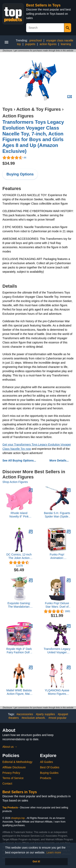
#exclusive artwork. (34, 718)
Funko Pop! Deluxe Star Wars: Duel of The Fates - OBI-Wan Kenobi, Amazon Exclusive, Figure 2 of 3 (57, 605)
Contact (7, 784)
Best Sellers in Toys (43, 5)
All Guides (47, 762)
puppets (30, 44)
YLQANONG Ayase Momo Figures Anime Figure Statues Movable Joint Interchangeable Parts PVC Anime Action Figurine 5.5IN (57, 692)
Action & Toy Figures (39, 109)
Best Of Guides (50, 767)
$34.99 (9, 163)
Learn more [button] (54, 852)
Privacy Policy (11, 773)
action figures (48, 44)
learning (66, 44)
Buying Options (20, 174)
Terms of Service (13, 778)
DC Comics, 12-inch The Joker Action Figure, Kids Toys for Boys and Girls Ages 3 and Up (19, 556)
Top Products (11, 808)
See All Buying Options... (19, 460)
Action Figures (18, 116)
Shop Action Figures (15, 482)
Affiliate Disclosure (14, 767)
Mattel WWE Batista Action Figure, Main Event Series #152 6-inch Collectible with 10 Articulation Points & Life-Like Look (19, 692)
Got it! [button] (36, 862)
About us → (10, 747)
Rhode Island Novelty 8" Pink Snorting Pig (19, 515)
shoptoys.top (18, 818)
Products (46, 778)
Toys (7, 109)
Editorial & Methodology (17, 762)
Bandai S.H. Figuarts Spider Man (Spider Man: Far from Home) (57, 515)
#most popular (57, 718)
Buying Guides (49, 773)
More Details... (59, 460)
